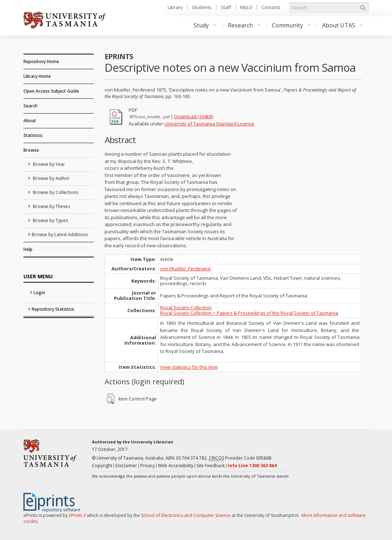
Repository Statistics (53, 309)
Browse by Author (51, 178)
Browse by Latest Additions (60, 234)
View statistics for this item (189, 367)
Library (175, 7)
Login (39, 293)
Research (245, 25)
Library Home (37, 76)
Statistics (33, 135)
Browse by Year (48, 164)
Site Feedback (211, 466)
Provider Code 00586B (240, 458)
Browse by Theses (51, 206)
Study (205, 25)
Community (292, 25)
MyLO (246, 7)
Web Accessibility (176, 466)
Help (28, 249)
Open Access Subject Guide (51, 91)
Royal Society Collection (186, 307)
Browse (31, 150)
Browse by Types (50, 220)
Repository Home (41, 61)
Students (202, 7)
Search (30, 106)
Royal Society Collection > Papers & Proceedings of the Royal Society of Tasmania (249, 313)
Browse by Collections (55, 192)
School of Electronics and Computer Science (186, 515)
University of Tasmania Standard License (209, 124)
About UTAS (343, 25)
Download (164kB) (194, 116)
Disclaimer (126, 466)
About (30, 121)
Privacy (147, 466)
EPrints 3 (77, 515)
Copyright (102, 466)
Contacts (271, 7)
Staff (226, 7)
